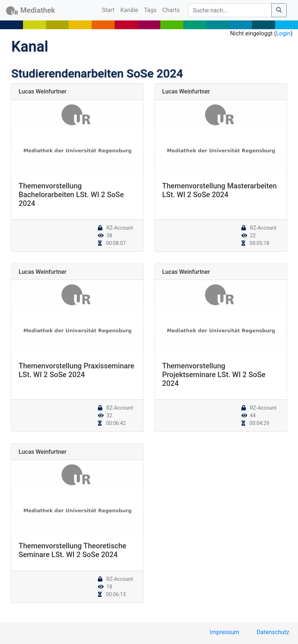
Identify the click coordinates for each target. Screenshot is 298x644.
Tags (150, 10)
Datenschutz (273, 632)
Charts (171, 10)
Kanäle (129, 10)
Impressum (224, 632)
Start (110, 9)
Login (283, 33)
